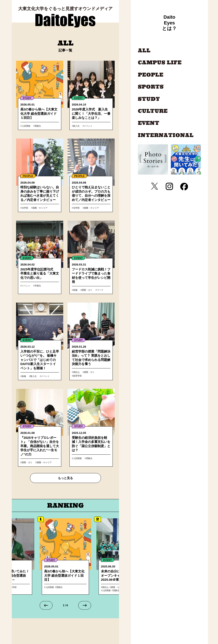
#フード (97, 290)
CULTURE (153, 111)
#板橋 (75, 290)
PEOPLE (28, 176)
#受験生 (37, 126)
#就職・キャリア (39, 208)
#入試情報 (26, 126)
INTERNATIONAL (166, 135)
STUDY (27, 98)
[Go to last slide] (46, 606)
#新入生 (76, 126)
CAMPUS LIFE (160, 63)
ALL (144, 51)
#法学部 (25, 208)
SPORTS (151, 87)
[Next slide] (85, 606)
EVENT (78, 98)
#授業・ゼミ (86, 290)
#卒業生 (37, 286)
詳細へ (65, 558)
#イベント (87, 126)
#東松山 (76, 373)
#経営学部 (101, 373)
